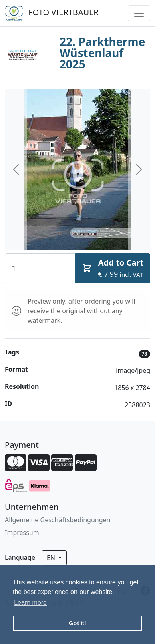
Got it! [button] (77, 623)
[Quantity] (40, 268)
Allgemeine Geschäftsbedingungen (57, 520)
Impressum (22, 533)
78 (144, 354)
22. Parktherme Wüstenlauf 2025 (102, 53)
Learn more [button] (30, 603)
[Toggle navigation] (139, 13)
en (52, 558)
